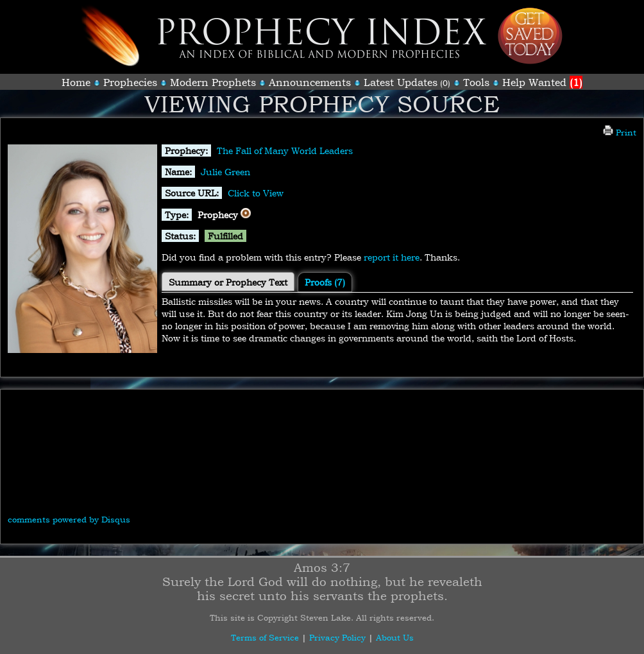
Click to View (256, 193)
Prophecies (130, 82)
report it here (392, 257)
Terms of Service (265, 637)
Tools (476, 82)
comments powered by (69, 519)
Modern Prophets (213, 82)
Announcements (310, 82)
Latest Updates (401, 82)
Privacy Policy (337, 637)
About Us (395, 637)
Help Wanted (542, 82)
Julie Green (225, 172)
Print (620, 132)
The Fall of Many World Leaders (285, 151)
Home (76, 82)
